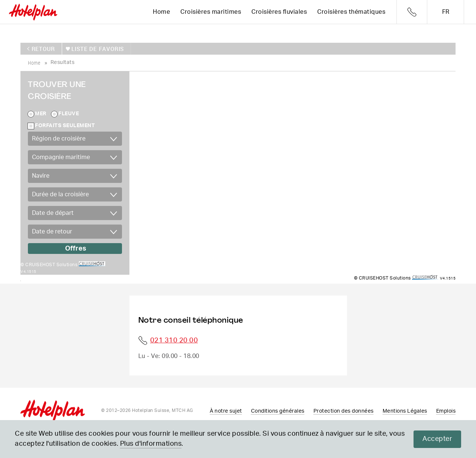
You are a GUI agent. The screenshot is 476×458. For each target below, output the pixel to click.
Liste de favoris (97, 49)
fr (446, 12)
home (34, 62)
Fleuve (69, 113)
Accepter (437, 439)
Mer (41, 113)
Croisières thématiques (351, 12)
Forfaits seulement (65, 125)
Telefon (412, 12)
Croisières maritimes (211, 12)
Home (161, 12)
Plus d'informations (151, 444)
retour (44, 49)
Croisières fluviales (279, 12)
